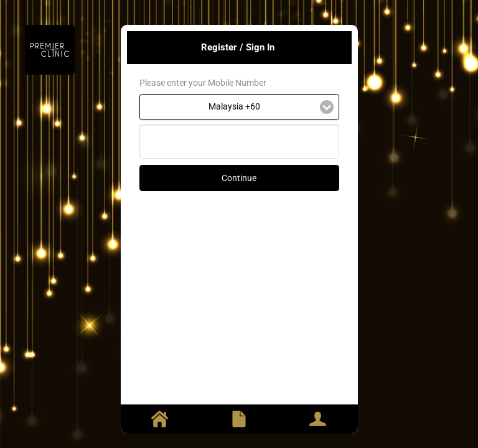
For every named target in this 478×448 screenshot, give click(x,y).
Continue (239, 178)
